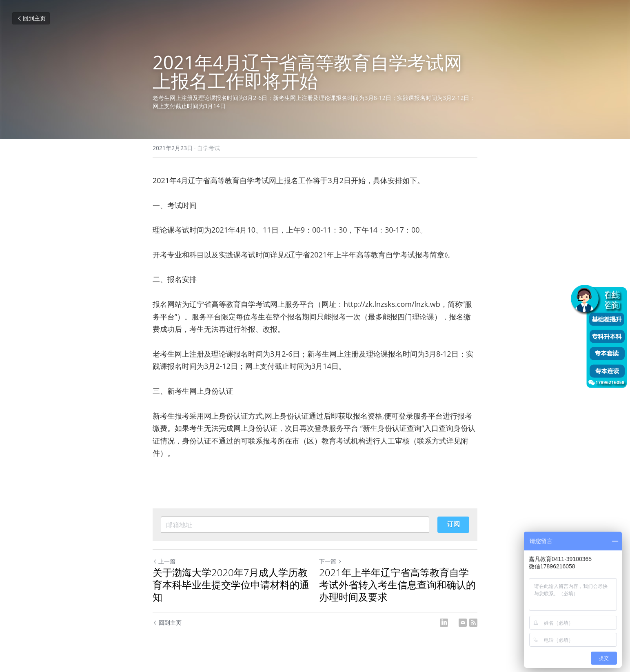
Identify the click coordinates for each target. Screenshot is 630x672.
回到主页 (31, 18)
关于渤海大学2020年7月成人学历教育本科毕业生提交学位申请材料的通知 (231, 585)
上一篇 (164, 561)
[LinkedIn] (444, 623)
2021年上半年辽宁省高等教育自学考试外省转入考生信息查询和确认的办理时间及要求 (397, 585)
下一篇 (331, 561)
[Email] (463, 623)
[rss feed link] (473, 623)
